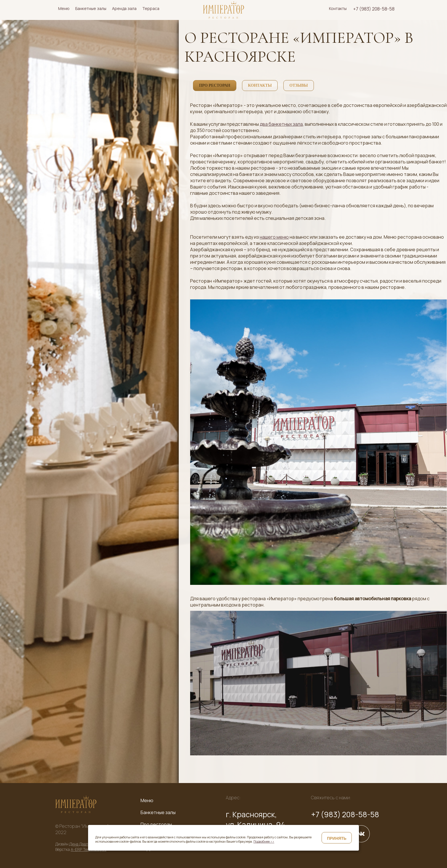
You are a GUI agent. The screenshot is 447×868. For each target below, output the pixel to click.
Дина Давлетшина (86, 844)
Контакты (338, 8)
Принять (337, 838)
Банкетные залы (91, 8)
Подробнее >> (264, 841)
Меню (64, 8)
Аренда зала (124, 8)
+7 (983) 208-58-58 (374, 9)
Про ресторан (156, 824)
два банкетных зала (281, 124)
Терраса (151, 8)
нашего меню (274, 237)
